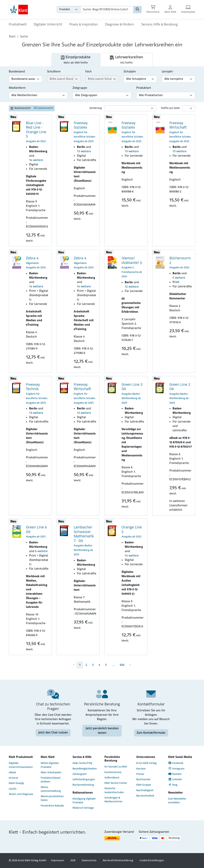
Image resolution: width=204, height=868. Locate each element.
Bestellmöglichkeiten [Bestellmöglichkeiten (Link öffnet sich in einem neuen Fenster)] (85, 769)
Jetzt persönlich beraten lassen (102, 730)
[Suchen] (137, 10)
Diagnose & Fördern (120, 25)
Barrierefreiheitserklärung (118, 861)
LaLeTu (13, 789)
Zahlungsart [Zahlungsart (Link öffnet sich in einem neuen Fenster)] (80, 774)
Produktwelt (18, 25)
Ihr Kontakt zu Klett (116, 767)
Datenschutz (89, 861)
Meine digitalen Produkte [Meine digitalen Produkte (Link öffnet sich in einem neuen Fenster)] (50, 765)
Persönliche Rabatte (52, 806)
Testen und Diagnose (21, 794)
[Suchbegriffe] (107, 10)
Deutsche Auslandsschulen (114, 790)
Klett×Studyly (16, 783)
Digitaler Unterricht (48, 25)
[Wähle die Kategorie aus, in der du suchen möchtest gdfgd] (69, 10)
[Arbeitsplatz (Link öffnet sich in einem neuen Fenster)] (188, 10)
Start (12, 37)
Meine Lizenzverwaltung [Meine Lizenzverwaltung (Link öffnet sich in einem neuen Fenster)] (51, 789)
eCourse (13, 778)
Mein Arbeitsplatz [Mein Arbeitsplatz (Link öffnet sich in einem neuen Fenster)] (51, 773)
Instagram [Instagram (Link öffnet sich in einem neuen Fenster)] (176, 768)
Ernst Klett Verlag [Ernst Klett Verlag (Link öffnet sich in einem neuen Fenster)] (146, 763)
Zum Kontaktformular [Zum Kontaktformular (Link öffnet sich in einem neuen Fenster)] (151, 733)
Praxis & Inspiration (84, 25)
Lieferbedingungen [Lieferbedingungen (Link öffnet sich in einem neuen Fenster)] (84, 780)
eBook (12, 773)
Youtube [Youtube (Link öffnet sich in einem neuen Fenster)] (175, 774)
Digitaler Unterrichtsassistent (21, 765)
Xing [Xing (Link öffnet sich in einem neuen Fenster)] (173, 785)
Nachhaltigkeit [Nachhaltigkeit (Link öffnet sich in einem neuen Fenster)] (145, 790)
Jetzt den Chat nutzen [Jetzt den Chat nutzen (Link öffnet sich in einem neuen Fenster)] (53, 733)
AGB (73, 861)
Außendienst (112, 778)
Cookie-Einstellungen (152, 861)
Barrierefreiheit (145, 796)
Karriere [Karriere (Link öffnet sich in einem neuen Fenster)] (141, 769)
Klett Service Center (116, 783)
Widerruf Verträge (83, 808)
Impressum (57, 861)
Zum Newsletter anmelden (177, 801)
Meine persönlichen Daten (52, 798)
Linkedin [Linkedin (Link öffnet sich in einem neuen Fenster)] (175, 779)
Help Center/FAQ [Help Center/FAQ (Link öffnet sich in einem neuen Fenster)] (82, 763)
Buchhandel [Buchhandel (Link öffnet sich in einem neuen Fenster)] (143, 780)
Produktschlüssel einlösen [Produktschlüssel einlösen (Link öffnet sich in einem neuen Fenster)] (51, 780)
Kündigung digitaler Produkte (84, 801)
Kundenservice (113, 772)
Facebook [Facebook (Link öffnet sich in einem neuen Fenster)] (176, 763)
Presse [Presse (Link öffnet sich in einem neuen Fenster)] (140, 774)
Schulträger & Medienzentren (113, 800)
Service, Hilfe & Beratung (159, 25)
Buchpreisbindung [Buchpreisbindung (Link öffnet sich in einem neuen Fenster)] (83, 785)
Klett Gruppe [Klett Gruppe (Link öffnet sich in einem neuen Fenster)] (144, 785)
